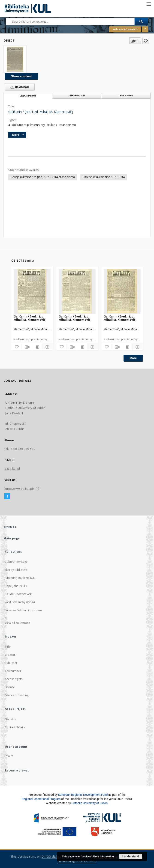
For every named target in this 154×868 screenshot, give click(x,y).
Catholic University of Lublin (90, 803)
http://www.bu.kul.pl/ (19, 489)
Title (8, 647)
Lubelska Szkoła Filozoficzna (24, 610)
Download (19, 87)
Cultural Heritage (16, 562)
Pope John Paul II (16, 586)
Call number (13, 671)
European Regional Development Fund (83, 795)
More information (103, 856)
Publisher (11, 663)
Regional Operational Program (41, 799)
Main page (12, 538)
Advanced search (125, 29)
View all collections (17, 623)
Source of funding (17, 695)
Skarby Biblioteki (16, 570)
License (10, 687)
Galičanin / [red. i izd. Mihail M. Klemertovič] (30, 318)
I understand (131, 856)
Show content (21, 76)
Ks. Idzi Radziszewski (19, 594)
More (133, 358)
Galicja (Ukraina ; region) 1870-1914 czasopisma (43, 177)
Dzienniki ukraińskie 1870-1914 (104, 177)
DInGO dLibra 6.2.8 (55, 857)
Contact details (15, 727)
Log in (9, 755)
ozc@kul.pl (12, 469)
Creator (10, 655)
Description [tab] (28, 96)
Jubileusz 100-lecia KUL (20, 578)
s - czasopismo (66, 125)
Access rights (14, 679)
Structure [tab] (126, 95)
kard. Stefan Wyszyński (20, 602)
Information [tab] (77, 95)
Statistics (11, 719)
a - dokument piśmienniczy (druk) (31, 125)
